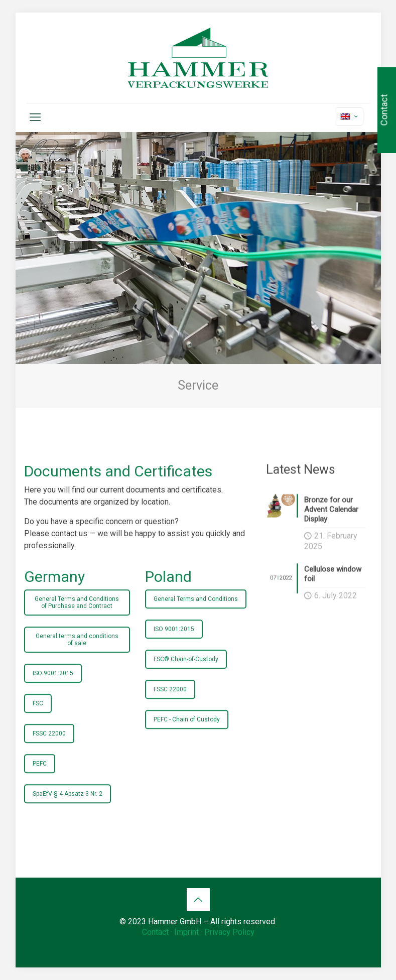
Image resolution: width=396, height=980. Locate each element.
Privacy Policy (229, 932)
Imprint (186, 932)
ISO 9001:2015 (53, 689)
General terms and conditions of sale (77, 656)
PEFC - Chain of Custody (187, 736)
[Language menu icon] (349, 116)
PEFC (40, 780)
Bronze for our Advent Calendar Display (331, 517)
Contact (155, 932)
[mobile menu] (35, 117)
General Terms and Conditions (196, 615)
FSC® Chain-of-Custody (186, 675)
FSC (38, 719)
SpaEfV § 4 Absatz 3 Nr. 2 (68, 810)
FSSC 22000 (49, 750)
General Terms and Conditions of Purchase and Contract (77, 619)
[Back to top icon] (198, 900)
